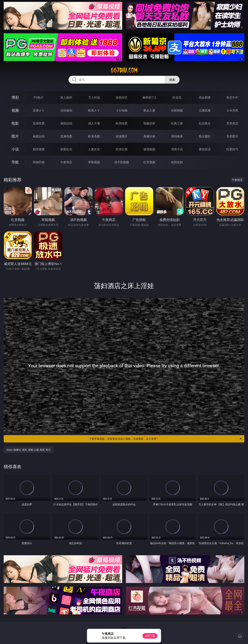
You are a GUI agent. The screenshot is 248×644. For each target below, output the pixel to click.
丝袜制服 (177, 110)
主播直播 (205, 110)
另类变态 (232, 123)
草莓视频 (94, 162)
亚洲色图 (66, 136)
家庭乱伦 (66, 149)
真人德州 (66, 97)
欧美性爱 (122, 123)
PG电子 (39, 97)
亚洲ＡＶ (39, 110)
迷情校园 (149, 149)
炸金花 (177, 97)
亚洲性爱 (39, 123)
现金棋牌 (205, 97)
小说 (15, 149)
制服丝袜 (149, 123)
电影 (15, 123)
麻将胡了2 (149, 97)
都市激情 (39, 149)
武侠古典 (122, 149)
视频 (15, 110)
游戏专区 (122, 97)
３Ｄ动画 (122, 110)
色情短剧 (177, 162)
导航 (15, 162)
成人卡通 (94, 123)
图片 (15, 136)
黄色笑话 (205, 149)
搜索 (172, 80)
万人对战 (94, 97)
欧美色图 (94, 136)
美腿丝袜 (149, 136)
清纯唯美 (177, 136)
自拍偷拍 (66, 110)
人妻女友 (94, 149)
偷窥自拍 (39, 136)
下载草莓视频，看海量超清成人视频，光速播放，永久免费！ (166, 439)
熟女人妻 (149, 110)
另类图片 (232, 136)
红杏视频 (149, 162)
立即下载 (150, 636)
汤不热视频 (122, 162)
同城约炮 (39, 162)
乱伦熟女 (205, 123)
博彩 (15, 97)
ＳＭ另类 (232, 110)
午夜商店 (66, 162)
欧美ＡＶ (94, 110)
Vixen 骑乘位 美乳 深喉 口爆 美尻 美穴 (29, 450)
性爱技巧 (232, 149)
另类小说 (177, 149)
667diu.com (124, 70)
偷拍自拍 (66, 123)
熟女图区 (205, 136)
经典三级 (177, 123)
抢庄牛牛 (232, 97)
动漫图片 (122, 136)
